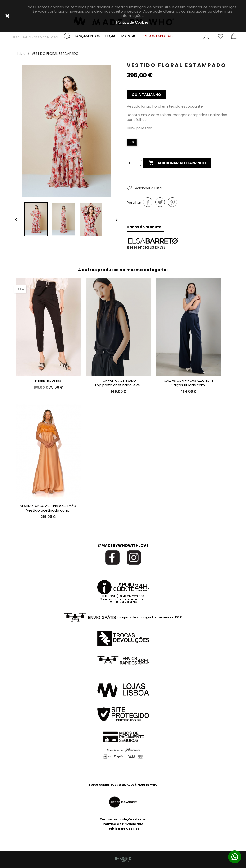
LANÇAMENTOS (87, 36)
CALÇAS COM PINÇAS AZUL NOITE (189, 381)
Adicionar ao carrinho (177, 163)
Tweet (160, 202)
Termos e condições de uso (123, 819)
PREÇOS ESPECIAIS (157, 36)
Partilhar (148, 202)
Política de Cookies (123, 829)
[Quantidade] (132, 163)
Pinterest (172, 202)
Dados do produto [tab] (144, 227)
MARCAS (129, 36)
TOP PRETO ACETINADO (119, 381)
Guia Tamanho (146, 95)
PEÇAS (111, 36)
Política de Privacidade (123, 824)
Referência (138, 247)
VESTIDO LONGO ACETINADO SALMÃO (48, 506)
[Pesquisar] (38, 36)
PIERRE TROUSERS (48, 381)
